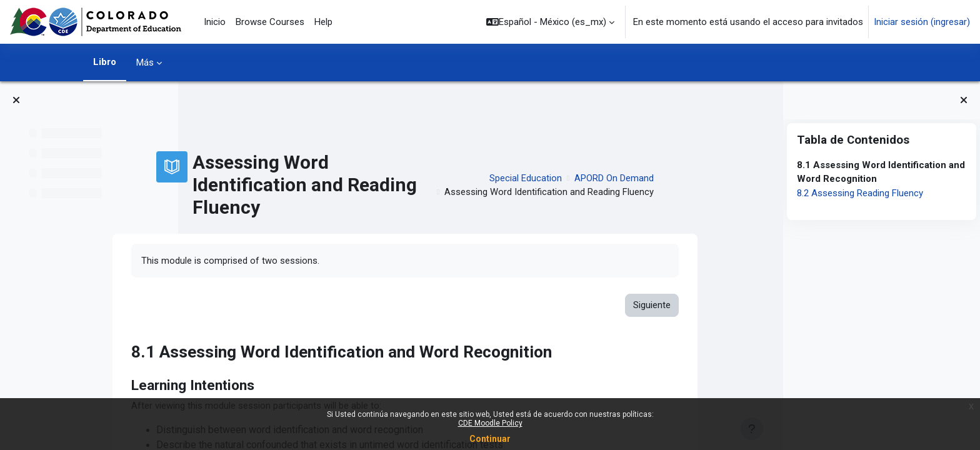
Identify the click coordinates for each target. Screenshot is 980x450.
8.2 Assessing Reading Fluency (860, 193)
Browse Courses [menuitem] (270, 22)
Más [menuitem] (145, 62)
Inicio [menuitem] (215, 22)
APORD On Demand (690, 178)
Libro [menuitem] (105, 62)
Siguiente (727, 306)
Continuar (490, 439)
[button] (550, 22)
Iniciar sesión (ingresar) (922, 22)
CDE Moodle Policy (490, 423)
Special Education (601, 178)
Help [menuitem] (323, 22)
